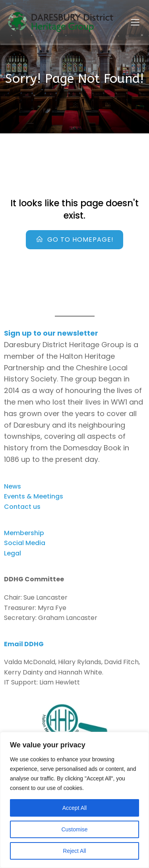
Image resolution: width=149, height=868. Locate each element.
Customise (74, 829)
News (13, 486)
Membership (24, 533)
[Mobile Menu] (135, 22)
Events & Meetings (34, 496)
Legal (13, 553)
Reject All (74, 851)
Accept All (74, 808)
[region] (74, 800)
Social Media (25, 543)
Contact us (22, 507)
